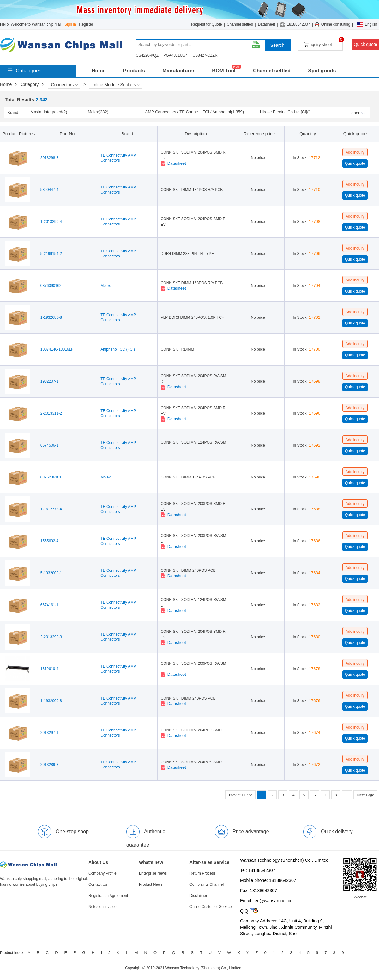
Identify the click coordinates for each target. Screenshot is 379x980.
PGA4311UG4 (175, 55)
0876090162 (51, 286)
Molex (105, 286)
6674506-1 (49, 445)
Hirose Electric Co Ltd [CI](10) (285, 112)
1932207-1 (49, 381)
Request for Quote (207, 24)
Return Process (203, 873)
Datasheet (266, 24)
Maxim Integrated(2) (49, 112)
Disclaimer (198, 896)
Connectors (65, 85)
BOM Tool (224, 71)
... (347, 795)
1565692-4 (49, 541)
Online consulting (336, 24)
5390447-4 (49, 190)
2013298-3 (49, 158)
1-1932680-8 (51, 317)
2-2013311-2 (51, 413)
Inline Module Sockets (116, 85)
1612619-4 (49, 669)
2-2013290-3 (51, 637)
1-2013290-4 (51, 222)
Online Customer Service (211, 907)
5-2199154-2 (51, 254)
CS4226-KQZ (147, 55)
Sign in (70, 24)
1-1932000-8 (51, 701)
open (358, 113)
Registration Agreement (108, 896)
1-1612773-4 (51, 509)
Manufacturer (178, 71)
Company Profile (102, 873)
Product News (151, 884)
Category (30, 84)
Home (99, 71)
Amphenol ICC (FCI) (118, 349)
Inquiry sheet (323, 43)
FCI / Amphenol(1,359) (223, 112)
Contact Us (98, 884)
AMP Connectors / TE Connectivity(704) (172, 112)
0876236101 (51, 477)
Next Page (365, 795)
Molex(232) (98, 112)
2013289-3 (49, 765)
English (367, 24)
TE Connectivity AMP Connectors (118, 158)
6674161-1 (49, 605)
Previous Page (240, 795)
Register (86, 24)
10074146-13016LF (57, 349)
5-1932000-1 (51, 573)
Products (134, 71)
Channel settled (240, 24)
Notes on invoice (102, 907)
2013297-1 (49, 733)
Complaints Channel (207, 884)
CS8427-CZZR (205, 55)
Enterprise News (153, 873)
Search (277, 45)
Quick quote (366, 44)
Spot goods (322, 71)
